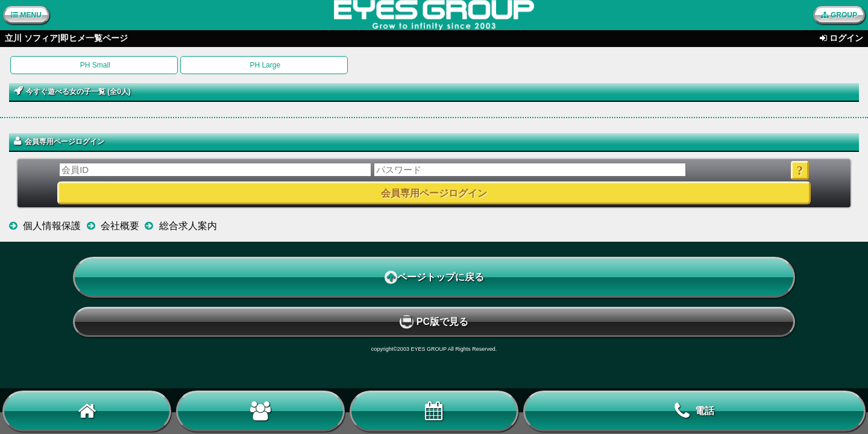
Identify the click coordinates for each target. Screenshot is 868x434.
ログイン (846, 38)
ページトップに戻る (434, 277)
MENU (26, 15)
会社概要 (120, 226)
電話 (695, 411)
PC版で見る (434, 322)
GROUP (839, 15)
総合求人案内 (188, 226)
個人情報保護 (52, 226)
